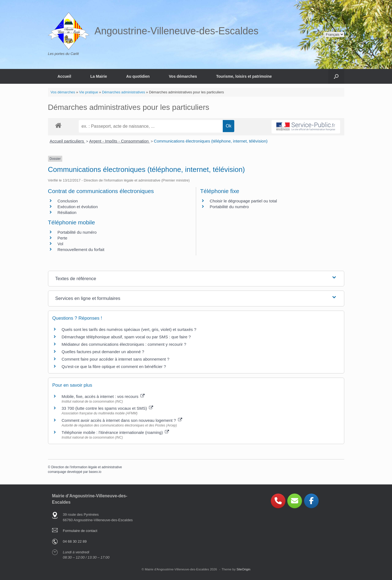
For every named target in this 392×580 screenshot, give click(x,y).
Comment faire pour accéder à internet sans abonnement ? (116, 359)
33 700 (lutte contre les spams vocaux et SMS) (107, 408)
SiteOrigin (243, 569)
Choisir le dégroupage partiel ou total (243, 201)
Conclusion (68, 201)
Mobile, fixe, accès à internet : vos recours (103, 396)
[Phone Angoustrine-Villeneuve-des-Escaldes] (278, 501)
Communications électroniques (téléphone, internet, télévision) (211, 141)
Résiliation (67, 212)
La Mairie (99, 76)
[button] (336, 76)
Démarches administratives (124, 92)
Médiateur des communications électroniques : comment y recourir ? (124, 344)
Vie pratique (88, 92)
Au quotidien (138, 76)
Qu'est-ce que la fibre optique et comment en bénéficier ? (114, 366)
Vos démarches (183, 76)
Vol (60, 244)
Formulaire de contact (80, 531)
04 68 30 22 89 (75, 541)
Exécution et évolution (78, 207)
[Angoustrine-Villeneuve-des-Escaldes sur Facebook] (311, 501)
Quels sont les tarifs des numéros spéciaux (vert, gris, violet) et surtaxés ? (129, 329)
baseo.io (95, 472)
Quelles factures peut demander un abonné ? (103, 352)
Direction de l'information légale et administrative (87, 467)
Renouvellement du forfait (81, 249)
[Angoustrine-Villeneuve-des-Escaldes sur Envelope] (295, 501)
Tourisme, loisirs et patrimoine (244, 76)
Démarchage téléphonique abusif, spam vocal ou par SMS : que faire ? (126, 337)
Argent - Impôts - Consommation (119, 141)
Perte (63, 238)
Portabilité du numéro (229, 207)
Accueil (64, 76)
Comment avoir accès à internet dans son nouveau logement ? (122, 420)
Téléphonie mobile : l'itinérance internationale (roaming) (115, 432)
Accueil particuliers (67, 141)
